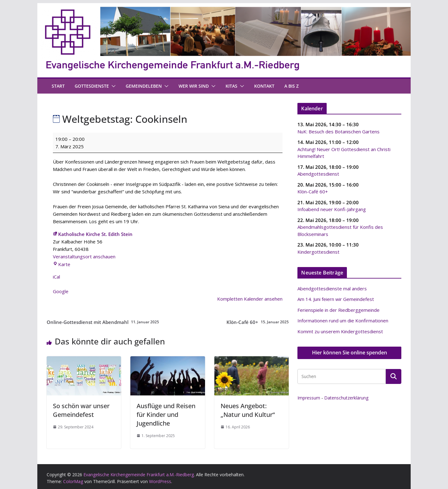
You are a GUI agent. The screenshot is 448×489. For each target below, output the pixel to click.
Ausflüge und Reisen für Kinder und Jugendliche (166, 415)
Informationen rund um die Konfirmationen (343, 321)
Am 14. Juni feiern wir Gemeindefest (336, 299)
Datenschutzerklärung (346, 398)
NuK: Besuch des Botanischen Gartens (338, 131)
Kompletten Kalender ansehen (250, 299)
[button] (112, 86)
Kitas (231, 86)
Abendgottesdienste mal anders (332, 288)
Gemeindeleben (144, 86)
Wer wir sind (194, 86)
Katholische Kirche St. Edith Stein (93, 234)
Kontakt (264, 86)
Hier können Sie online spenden (350, 353)
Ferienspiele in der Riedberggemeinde (338, 310)
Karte (62, 264)
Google (61, 291)
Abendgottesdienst (318, 174)
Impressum (309, 398)
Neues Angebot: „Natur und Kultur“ (248, 410)
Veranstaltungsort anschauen (84, 256)
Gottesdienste (92, 86)
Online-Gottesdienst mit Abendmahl (103, 322)
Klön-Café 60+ (258, 322)
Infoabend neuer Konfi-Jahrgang (332, 209)
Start (58, 86)
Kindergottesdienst (318, 251)
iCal (56, 277)
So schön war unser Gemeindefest (81, 410)
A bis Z (292, 86)
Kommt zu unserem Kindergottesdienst (340, 331)
